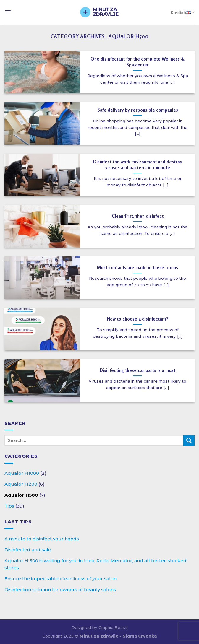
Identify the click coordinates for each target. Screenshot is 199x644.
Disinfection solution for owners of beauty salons (60, 589)
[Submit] (189, 441)
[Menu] (8, 12)
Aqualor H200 (21, 484)
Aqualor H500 (21, 495)
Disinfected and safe (28, 550)
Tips (9, 506)
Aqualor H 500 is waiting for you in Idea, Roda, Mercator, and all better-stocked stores (96, 564)
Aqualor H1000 (22, 473)
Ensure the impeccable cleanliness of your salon (60, 579)
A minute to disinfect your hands (42, 539)
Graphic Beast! (113, 627)
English (183, 12)
